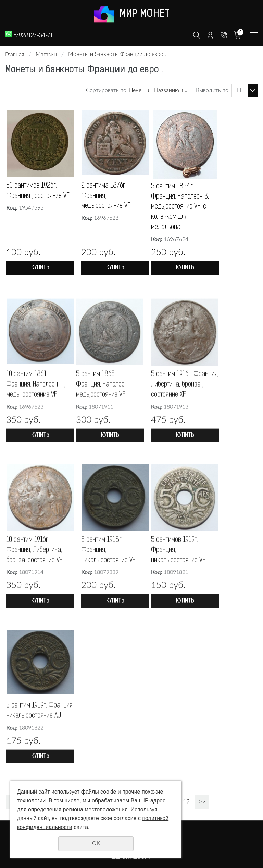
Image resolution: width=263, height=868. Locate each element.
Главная (15, 55)
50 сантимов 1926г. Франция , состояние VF (38, 191)
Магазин (46, 55)
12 (186, 803)
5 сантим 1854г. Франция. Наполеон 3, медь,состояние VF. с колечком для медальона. (180, 207)
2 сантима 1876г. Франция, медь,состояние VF (106, 197)
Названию (167, 90)
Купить (40, 269)
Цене (135, 90)
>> (202, 803)
